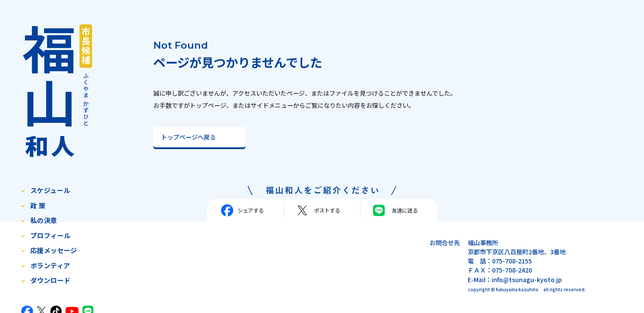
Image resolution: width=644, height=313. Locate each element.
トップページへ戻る (188, 137)
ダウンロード (51, 280)
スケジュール (50, 190)
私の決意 (44, 220)
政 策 (38, 205)
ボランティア (50, 265)
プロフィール (51, 235)
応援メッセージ (54, 250)
